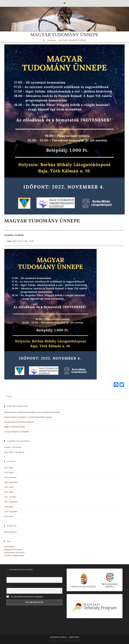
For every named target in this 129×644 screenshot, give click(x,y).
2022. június (9, 487)
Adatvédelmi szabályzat (58, 637)
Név (8, 575)
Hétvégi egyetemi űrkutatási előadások (19, 422)
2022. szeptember (11, 482)
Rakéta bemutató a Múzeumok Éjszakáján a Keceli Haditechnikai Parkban (32, 412)
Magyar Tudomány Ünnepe (15, 427)
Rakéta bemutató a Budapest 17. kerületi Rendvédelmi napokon (28, 417)
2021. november (10, 497)
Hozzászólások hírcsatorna (14, 552)
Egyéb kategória (10, 532)
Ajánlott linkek (74, 637)
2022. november (10, 477)
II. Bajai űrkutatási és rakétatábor (17, 432)
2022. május (9, 492)
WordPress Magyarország (14, 555)
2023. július (9, 468)
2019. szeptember (11, 512)
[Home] (44, 40)
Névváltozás (17, 447)
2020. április (9, 507)
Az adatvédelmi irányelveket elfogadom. (27, 597)
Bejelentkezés (10, 546)
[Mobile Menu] (64, 28)
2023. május (9, 472)
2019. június (9, 516)
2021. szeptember (11, 502)
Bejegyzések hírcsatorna (13, 549)
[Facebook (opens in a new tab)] (65, 3)
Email (9, 586)
